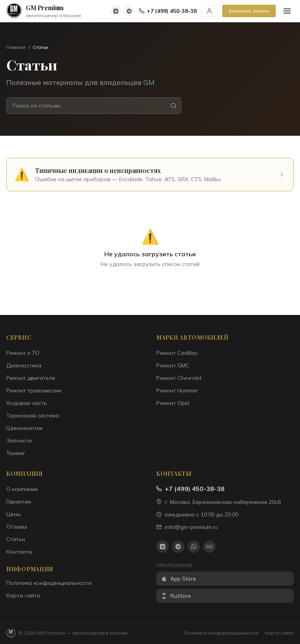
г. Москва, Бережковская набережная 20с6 (219, 502)
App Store (179, 579)
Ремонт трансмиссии (34, 390)
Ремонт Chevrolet (179, 378)
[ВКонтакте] (116, 11)
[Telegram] (129, 11)
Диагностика (24, 365)
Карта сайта (23, 595)
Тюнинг (16, 453)
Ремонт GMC (173, 365)
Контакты (19, 552)
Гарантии (19, 502)
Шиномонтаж (24, 428)
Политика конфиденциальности (49, 583)
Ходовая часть (27, 403)
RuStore (176, 596)
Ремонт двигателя (31, 378)
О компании (22, 489)
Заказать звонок (249, 11)
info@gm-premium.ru (187, 527)
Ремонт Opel (173, 403)
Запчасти (19, 441)
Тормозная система (33, 416)
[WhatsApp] (194, 547)
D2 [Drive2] (209, 546)
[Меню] (287, 11)
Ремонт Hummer (177, 390)
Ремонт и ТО (23, 353)
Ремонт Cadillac (177, 353)
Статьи (16, 539)
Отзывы (17, 527)
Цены (13, 514)
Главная (16, 47)
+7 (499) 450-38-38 (168, 11)
